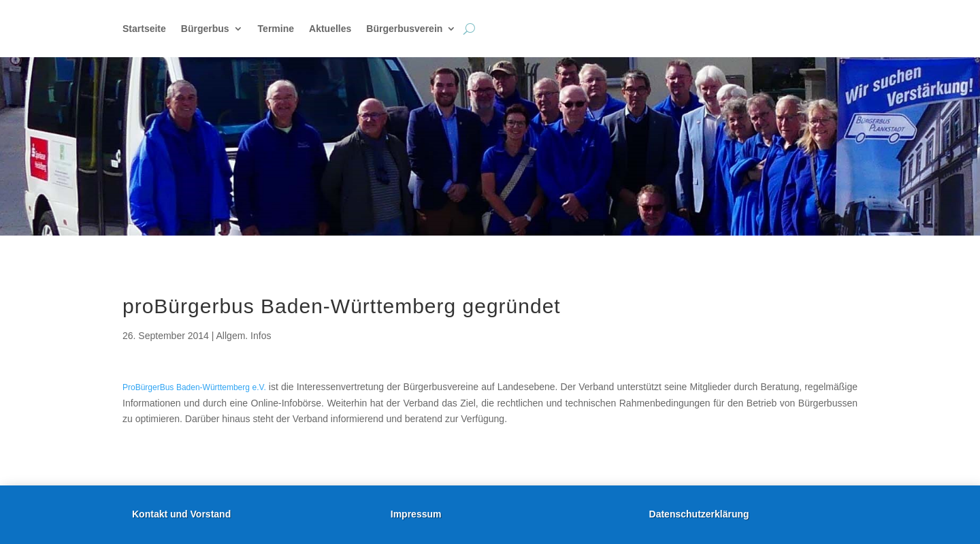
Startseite (144, 29)
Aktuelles (330, 29)
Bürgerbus (205, 29)
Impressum (416, 514)
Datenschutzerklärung (699, 514)
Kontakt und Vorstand (181, 514)
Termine (276, 29)
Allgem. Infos (244, 336)
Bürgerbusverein (404, 29)
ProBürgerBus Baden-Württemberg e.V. (194, 387)
